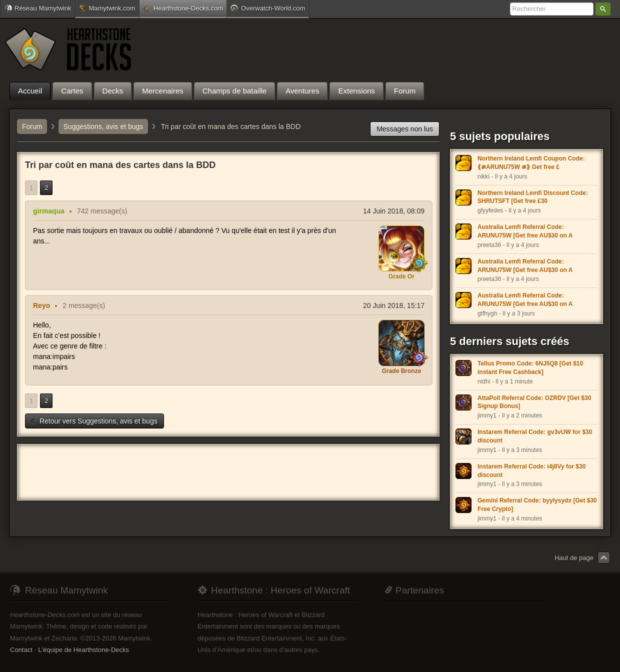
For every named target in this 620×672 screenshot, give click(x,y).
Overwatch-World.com (268, 8)
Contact (21, 650)
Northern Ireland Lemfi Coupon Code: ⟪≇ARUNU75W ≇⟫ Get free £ (531, 163)
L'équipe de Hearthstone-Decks (83, 650)
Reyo (41, 305)
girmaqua (49, 211)
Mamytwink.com (107, 8)
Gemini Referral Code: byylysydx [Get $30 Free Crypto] (537, 505)
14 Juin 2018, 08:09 (394, 211)
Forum (32, 126)
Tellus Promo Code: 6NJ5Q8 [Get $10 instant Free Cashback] (530, 368)
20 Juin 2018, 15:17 (394, 305)
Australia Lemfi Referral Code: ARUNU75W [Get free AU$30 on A (525, 231)
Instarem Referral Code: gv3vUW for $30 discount (535, 436)
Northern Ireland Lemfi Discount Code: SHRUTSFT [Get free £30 (533, 197)
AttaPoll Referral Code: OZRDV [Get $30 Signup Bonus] (534, 402)
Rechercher (603, 9)
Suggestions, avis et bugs (103, 126)
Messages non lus (405, 129)
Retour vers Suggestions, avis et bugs (93, 421)
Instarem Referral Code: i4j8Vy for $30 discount (531, 471)
